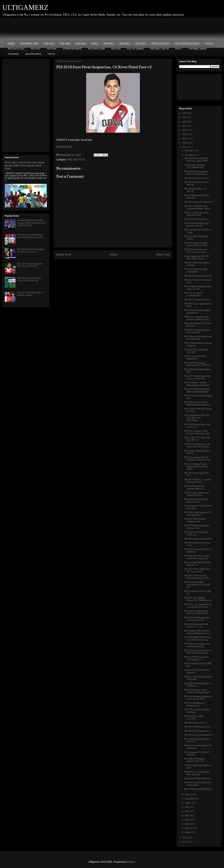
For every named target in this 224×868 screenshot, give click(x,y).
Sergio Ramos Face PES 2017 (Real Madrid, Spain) (197, 257)
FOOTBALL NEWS (198, 49)
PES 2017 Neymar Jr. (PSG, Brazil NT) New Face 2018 (197, 432)
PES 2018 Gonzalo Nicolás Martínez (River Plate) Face (197, 404)
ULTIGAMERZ (25, 7)
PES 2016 (51, 49)
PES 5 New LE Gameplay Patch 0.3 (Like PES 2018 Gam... (198, 606)
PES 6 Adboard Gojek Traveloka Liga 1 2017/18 (198, 288)
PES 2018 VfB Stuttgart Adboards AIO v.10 (195, 760)
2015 (185, 842)
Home (114, 255)
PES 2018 (125, 44)
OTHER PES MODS (72, 49)
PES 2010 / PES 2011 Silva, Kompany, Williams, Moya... (198, 207)
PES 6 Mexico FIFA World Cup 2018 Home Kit (198, 338)
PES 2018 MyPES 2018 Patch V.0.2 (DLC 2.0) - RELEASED (197, 418)
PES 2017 (109, 44)
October (189, 794)
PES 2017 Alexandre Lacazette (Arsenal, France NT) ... (197, 377)
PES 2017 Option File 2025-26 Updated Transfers (30, 294)
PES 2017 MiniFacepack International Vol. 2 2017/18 (197, 364)
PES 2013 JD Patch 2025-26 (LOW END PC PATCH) (29, 279)
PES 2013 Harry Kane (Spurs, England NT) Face (197, 494)
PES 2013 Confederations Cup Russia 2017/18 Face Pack (197, 445)
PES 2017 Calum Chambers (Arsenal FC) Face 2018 (196, 244)
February (189, 828)
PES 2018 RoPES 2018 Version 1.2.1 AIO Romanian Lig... (198, 639)
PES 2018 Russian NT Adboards (198, 789)
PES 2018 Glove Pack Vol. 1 (196, 219)
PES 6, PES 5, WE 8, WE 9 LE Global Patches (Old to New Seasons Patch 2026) (25, 166)
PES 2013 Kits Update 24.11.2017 (194, 717)
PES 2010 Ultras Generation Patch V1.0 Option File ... (196, 173)
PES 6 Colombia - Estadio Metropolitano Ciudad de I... (197, 384)
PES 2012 (36, 49)
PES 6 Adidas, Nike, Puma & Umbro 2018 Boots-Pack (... (197, 632)
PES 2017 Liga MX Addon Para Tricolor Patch (198, 784)
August (188, 803)
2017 (185, 147)
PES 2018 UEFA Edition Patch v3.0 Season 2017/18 (197, 619)
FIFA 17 (179, 49)
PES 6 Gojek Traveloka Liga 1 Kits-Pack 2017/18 (197, 224)
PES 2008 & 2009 (96, 49)
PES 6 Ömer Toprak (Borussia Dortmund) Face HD (197, 645)
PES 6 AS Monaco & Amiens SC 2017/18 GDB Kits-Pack (198, 652)
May (187, 815)
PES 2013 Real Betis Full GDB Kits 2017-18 (198, 564)
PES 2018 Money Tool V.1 (196, 723)
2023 (185, 122)
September (190, 799)
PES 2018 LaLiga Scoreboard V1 (198, 735)
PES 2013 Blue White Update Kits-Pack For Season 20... (197, 557)
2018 (185, 143)
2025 (185, 113)
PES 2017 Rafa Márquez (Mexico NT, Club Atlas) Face (198, 599)
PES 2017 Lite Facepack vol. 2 (197, 731)
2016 (185, 838)
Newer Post (64, 255)
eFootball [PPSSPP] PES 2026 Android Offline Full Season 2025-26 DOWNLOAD (32, 223)
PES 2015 (116, 49)
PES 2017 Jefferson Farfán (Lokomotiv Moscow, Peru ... (198, 577)
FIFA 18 (209, 44)
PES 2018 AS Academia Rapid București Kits (197, 312)
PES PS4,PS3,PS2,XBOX (187, 44)
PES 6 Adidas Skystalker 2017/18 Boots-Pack (195, 166)
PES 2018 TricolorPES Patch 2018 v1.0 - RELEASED (197, 612)
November (190, 155)
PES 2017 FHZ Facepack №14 (197, 727)
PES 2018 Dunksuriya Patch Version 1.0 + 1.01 (196, 625)
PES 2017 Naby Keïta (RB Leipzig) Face (196, 271)
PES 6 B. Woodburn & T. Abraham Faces (195, 704)
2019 (185, 139)
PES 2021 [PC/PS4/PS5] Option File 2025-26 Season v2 (31, 251)
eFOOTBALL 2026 (29, 44)
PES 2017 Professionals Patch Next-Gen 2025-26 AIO (30, 265)
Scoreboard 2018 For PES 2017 (198, 778)
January (188, 832)
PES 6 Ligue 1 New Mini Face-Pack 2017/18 (198, 439)
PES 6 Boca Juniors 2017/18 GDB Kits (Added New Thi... (198, 459)
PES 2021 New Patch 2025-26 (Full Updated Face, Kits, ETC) (30, 236)
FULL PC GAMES (135, 49)
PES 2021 (49, 44)
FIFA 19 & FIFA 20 (160, 44)
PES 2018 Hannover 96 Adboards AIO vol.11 (195, 487)
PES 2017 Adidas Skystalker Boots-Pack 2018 (196, 214)
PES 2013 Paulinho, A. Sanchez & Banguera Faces (198, 481)
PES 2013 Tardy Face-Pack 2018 (198, 539)
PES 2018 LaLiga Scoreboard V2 (198, 202)
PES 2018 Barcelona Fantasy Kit (198, 276)
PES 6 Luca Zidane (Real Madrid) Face (195, 357)
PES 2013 (140, 44)
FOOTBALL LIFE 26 (159, 49)
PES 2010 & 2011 (16, 49)
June (187, 811)
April (187, 820)
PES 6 (95, 44)
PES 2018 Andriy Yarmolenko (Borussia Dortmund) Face (197, 390)
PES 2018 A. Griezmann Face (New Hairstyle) (197, 773)
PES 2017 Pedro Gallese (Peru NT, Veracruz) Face (197, 570)
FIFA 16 (51, 54)
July (187, 807)
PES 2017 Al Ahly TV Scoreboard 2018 (194, 294)
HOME (11, 44)
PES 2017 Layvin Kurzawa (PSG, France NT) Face (196, 251)
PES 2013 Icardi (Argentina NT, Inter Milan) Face (198, 514)
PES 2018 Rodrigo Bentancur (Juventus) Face (197, 527)
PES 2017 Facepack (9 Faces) (197, 300)
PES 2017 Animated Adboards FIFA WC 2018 (197, 331)
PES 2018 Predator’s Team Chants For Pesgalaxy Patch (197, 691)
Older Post (163, 255)
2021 (185, 130)
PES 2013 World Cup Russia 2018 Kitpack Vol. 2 (196, 658)
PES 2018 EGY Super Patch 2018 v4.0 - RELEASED (196, 160)
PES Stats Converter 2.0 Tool (197, 178)
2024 (185, 117)
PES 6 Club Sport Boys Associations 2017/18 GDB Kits (197, 585)
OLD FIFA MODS (33, 54)
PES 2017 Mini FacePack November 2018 (195, 520)
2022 (185, 126)
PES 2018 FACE (76, 160)
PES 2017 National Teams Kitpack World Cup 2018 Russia (196, 466)
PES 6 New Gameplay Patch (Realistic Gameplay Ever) (197, 318)
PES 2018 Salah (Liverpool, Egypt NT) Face (196, 501)
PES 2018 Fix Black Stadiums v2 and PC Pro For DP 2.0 (198, 698)
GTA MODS (13, 54)
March (188, 824)
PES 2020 (65, 44)
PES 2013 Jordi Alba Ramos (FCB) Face (196, 533)
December (189, 151)
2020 (185, 134)
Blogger (131, 862)
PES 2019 (81, 44)
